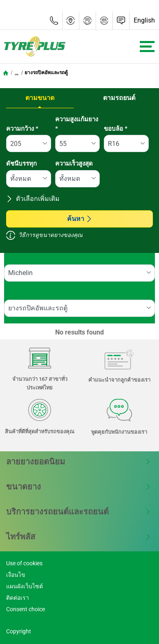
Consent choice (26, 609)
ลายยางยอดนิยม (78, 462)
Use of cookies (24, 563)
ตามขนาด (40, 98)
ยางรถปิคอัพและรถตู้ (46, 73)
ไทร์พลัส (78, 537)
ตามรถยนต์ (119, 98)
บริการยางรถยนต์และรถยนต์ (78, 512)
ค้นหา (80, 219)
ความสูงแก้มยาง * (77, 124)
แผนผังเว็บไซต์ (25, 586)
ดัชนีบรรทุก (21, 164)
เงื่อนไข (16, 575)
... (17, 73)
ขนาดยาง (78, 487)
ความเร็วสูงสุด (74, 164)
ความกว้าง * (22, 129)
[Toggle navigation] (147, 47)
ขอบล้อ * (116, 129)
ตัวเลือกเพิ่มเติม (33, 199)
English (144, 20)
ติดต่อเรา (18, 598)
